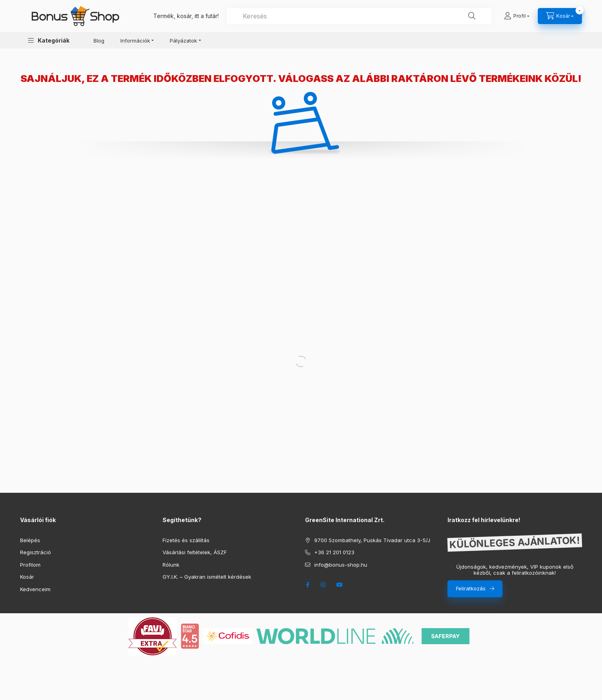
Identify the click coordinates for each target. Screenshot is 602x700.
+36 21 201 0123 (334, 552)
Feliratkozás (471, 588)
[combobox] (359, 16)
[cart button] (560, 16)
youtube (340, 585)
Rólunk (171, 565)
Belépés (30, 540)
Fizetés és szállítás (186, 540)
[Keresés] (472, 16)
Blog (99, 41)
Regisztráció (36, 552)
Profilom (30, 565)
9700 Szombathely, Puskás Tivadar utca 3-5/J (372, 540)
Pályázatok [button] (183, 41)
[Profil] (517, 16)
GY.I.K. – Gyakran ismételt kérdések (207, 577)
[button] (49, 40)
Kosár (27, 577)
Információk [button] (135, 41)
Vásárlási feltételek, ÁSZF (195, 552)
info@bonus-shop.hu (341, 565)
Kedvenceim (35, 589)
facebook (307, 585)
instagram (323, 585)
